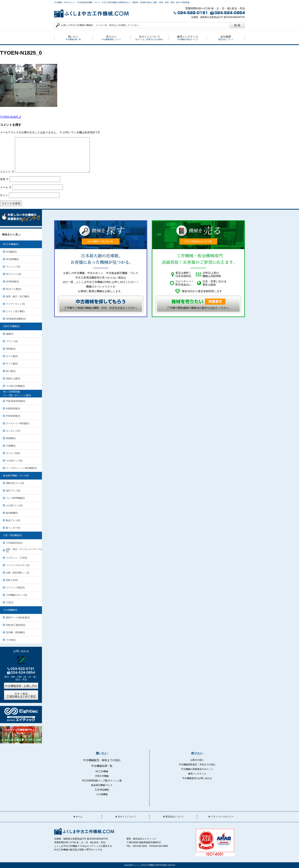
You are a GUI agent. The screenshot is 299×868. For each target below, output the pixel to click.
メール (6, 187)
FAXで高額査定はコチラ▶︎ (198, 241)
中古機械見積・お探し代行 (21, 686)
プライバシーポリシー (222, 817)
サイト (4, 195)
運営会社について (174, 817)
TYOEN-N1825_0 (10, 117)
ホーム (79, 817)
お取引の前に (197, 760)
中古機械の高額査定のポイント (197, 769)
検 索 (237, 25)
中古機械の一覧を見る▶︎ (101, 241)
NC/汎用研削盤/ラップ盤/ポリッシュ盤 (102, 781)
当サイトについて (127, 817)
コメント (7, 172)
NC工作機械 (102, 771)
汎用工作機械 (102, 776)
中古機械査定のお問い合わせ (197, 778)
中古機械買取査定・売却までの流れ (197, 765)
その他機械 (102, 794)
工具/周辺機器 (102, 790)
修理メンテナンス (197, 774)
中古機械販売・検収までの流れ (102, 760)
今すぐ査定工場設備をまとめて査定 (21, 695)
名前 (4, 179)
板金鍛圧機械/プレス (102, 785)
